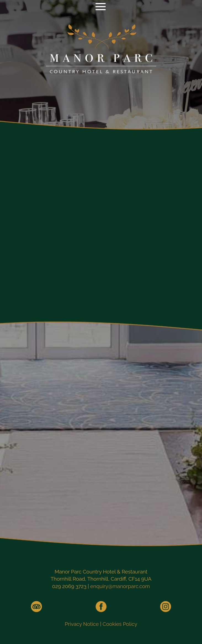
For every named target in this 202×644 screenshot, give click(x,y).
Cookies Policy (120, 624)
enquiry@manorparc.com (120, 586)
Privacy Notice (82, 624)
